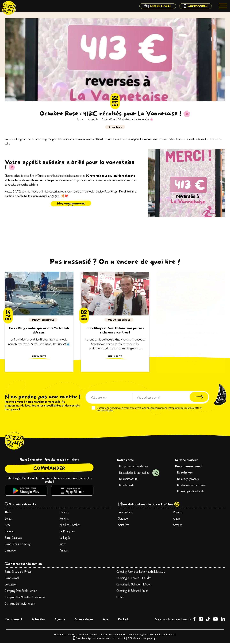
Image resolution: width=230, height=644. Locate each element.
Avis (106, 620)
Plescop (64, 513)
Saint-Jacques (13, 538)
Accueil (80, 119)
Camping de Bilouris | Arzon (132, 591)
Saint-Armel (12, 579)
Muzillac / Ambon (70, 526)
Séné (8, 526)
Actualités (93, 119)
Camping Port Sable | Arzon (21, 591)
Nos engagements (71, 203)
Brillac (120, 598)
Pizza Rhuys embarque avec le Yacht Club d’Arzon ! (39, 331)
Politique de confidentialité (163, 635)
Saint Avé (10, 551)
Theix (8, 513)
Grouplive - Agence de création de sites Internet (100, 639)
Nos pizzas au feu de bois (134, 466)
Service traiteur (187, 460)
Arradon (64, 551)
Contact (123, 620)
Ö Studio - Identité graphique (142, 639)
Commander (49, 468)
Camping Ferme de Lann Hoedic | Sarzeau (141, 572)
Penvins (64, 519)
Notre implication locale (191, 492)
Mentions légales (138, 635)
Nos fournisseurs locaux (192, 485)
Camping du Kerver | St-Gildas (134, 579)
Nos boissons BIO (130, 479)
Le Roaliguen (67, 532)
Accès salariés (84, 620)
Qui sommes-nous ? (189, 466)
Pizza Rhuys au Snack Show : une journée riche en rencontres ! (115, 331)
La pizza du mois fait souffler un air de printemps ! (191, 335)
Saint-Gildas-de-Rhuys (18, 545)
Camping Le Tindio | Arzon (20, 604)
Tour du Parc (125, 513)
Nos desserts (127, 486)
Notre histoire (185, 472)
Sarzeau (10, 532)
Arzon (63, 545)
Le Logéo (65, 538)
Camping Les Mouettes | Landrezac (25, 598)
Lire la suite (39, 358)
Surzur (9, 519)
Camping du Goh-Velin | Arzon (134, 585)
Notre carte (126, 460)
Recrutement (13, 620)
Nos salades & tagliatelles (135, 473)
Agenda (60, 620)
